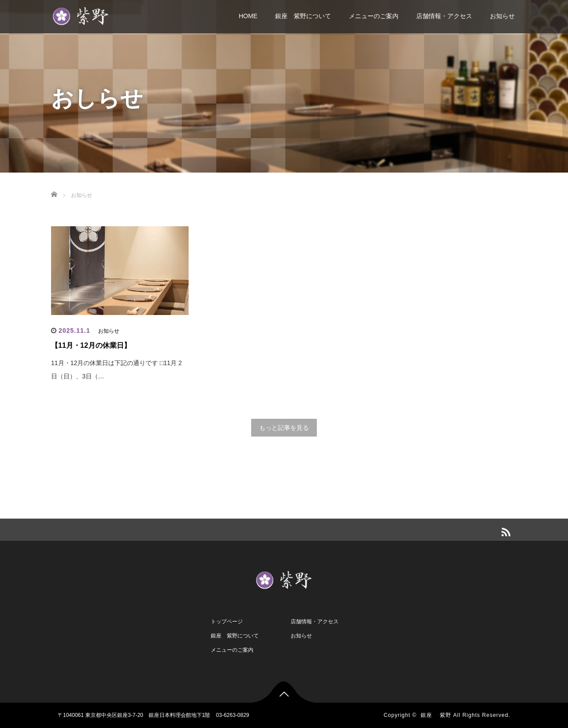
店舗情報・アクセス (444, 16)
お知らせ (502, 16)
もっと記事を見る (284, 428)
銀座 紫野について (303, 16)
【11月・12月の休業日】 (91, 345)
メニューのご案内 (374, 16)
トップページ (227, 622)
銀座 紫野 (436, 715)
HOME (248, 16)
